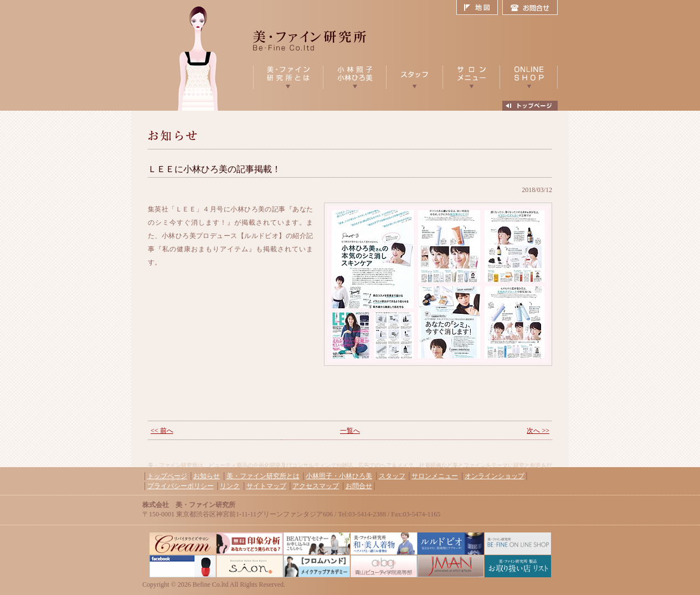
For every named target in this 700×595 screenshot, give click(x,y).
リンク (230, 486)
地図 (479, 8)
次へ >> (538, 431)
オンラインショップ (495, 476)
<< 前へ (162, 431)
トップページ (167, 476)
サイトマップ (266, 486)
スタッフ (392, 476)
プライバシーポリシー (181, 486)
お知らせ (207, 476)
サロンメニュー (435, 476)
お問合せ (530, 8)
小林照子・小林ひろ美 (339, 476)
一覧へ (350, 431)
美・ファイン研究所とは (263, 476)
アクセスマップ (316, 486)
